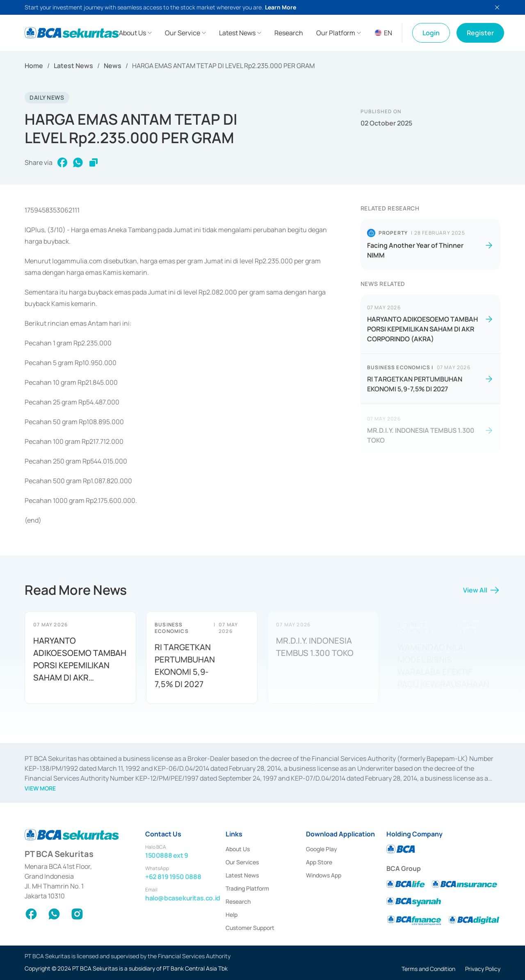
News (113, 66)
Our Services (242, 862)
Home (34, 66)
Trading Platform (247, 888)
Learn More (281, 7)
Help (232, 915)
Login (431, 33)
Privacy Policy (483, 969)
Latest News (73, 66)
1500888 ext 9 (167, 855)
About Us (238, 849)
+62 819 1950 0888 (173, 877)
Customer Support (250, 928)
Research (238, 901)
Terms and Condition (428, 969)
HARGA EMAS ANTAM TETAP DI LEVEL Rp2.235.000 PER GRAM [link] (223, 66)
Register (480, 33)
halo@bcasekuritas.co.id (183, 898)
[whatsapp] (78, 162)
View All (482, 594)
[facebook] (62, 162)
